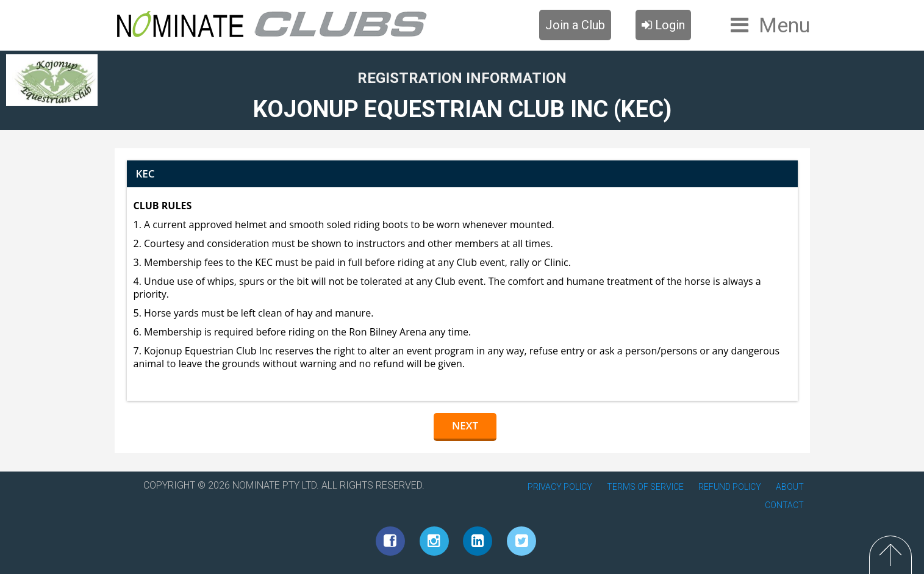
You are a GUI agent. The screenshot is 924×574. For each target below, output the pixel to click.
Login (663, 25)
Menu (784, 25)
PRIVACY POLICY (560, 487)
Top (890, 555)
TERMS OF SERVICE (645, 487)
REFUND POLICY (730, 487)
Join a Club (575, 25)
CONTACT (784, 505)
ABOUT (790, 487)
